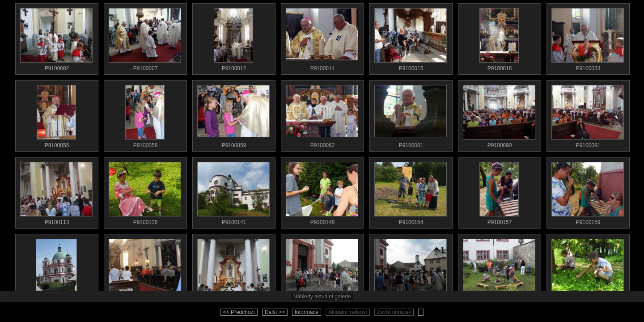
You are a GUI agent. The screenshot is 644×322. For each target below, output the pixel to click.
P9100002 (56, 38)
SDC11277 (56, 268)
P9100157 (499, 191)
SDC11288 (588, 268)
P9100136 (145, 191)
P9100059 (233, 114)
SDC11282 (499, 268)
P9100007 (145, 38)
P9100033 (588, 38)
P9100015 (411, 38)
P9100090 (499, 114)
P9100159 (588, 191)
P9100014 (322, 38)
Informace (307, 312)
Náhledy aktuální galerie (322, 297)
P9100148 (322, 191)
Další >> (275, 312)
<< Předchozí (239, 312)
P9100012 (233, 38)
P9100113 (56, 191)
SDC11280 (322, 268)
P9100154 (411, 191)
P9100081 (411, 114)
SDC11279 (233, 268)
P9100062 (322, 114)
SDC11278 (145, 268)
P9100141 (233, 191)
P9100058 (145, 114)
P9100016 (499, 38)
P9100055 (56, 114)
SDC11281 (411, 268)
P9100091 (588, 114)
